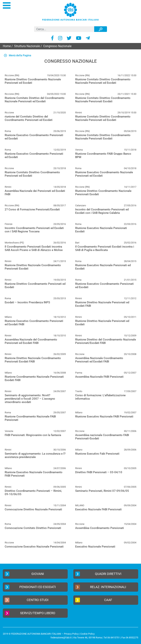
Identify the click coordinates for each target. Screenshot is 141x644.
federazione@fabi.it (61, 638)
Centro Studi (27, 600)
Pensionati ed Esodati (30, 587)
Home (7, 46)
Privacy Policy (71, 634)
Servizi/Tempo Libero (30, 613)
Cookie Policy (87, 634)
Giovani (24, 574)
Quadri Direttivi (98, 574)
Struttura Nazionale (27, 46)
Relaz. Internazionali (101, 587)
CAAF (94, 600)
